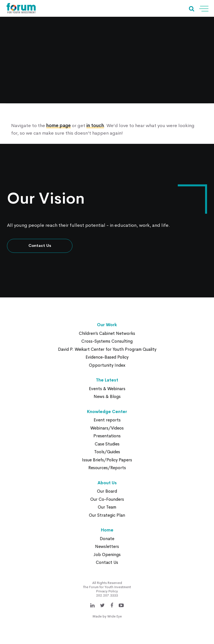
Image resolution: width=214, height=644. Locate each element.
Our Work (107, 325)
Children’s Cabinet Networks (107, 333)
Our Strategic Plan (107, 515)
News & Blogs (107, 396)
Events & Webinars (107, 389)
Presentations (107, 436)
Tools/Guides (107, 452)
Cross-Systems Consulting (107, 341)
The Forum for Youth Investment (107, 587)
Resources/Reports (107, 468)
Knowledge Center (107, 412)
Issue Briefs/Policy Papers (107, 460)
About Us (107, 483)
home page (59, 126)
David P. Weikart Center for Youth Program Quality (107, 349)
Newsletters (107, 546)
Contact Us (40, 246)
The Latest (107, 380)
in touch (95, 126)
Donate (107, 539)
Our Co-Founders (107, 499)
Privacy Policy (107, 591)
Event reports (107, 420)
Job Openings (107, 554)
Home (107, 530)
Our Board (107, 491)
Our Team (107, 507)
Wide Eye (115, 616)
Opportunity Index (107, 365)
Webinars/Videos (107, 428)
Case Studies (107, 444)
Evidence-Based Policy (107, 357)
